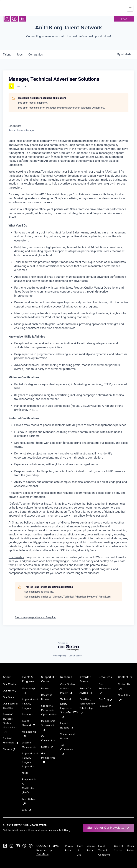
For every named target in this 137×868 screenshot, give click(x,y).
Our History (9, 691)
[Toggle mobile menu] (130, 6)
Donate (45, 688)
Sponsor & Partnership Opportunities (49, 710)
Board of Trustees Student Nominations (10, 723)
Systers (48, 747)
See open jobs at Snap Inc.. (33, 103)
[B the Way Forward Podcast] (31, 846)
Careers (9, 749)
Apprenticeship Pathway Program (31, 704)
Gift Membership (48, 758)
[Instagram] (7, 18)
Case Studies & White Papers (68, 689)
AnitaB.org (43, 854)
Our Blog (106, 699)
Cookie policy (75, 656)
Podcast (105, 706)
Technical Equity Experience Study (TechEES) (69, 708)
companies (36, 55)
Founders (27, 714)
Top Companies (67, 749)
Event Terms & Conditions (104, 850)
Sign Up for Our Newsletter (109, 828)
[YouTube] (18, 846)
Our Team (8, 697)
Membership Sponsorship (48, 725)
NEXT (25, 773)
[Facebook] (15, 18)
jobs (20, 55)
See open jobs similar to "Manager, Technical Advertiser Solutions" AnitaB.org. (61, 108)
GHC (27, 810)
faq (124, 19)
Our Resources (105, 689)
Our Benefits (16, 557)
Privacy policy (59, 656)
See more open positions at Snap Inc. (36, 617)
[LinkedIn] (22, 18)
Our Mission (10, 684)
